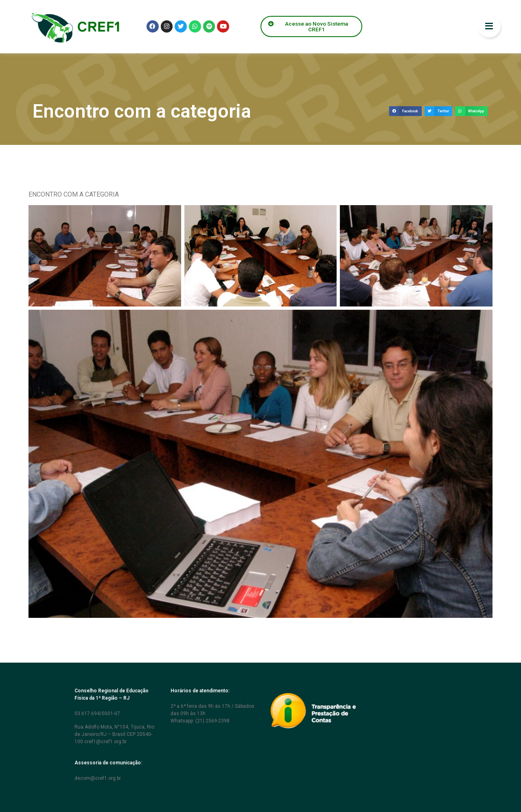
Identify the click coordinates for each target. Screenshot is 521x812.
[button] (405, 111)
